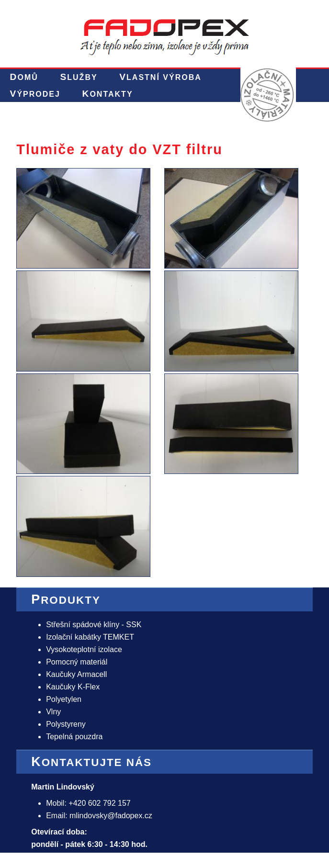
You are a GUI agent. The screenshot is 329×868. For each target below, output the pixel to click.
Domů (24, 77)
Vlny (53, 712)
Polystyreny (66, 724)
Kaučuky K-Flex (73, 687)
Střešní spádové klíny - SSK (94, 625)
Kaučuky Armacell (76, 674)
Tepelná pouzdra (74, 737)
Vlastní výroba (160, 77)
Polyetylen (64, 699)
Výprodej (35, 94)
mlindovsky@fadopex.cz (111, 816)
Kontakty (108, 94)
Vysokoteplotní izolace (84, 649)
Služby (79, 77)
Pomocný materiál (77, 662)
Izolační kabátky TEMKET (90, 637)
